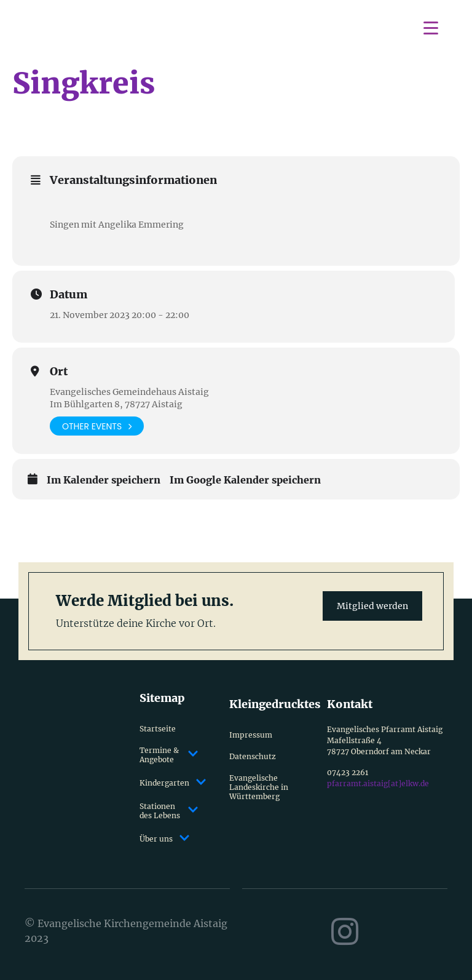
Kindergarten (169, 783)
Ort (59, 372)
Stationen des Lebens (169, 811)
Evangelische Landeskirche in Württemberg (259, 787)
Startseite (158, 729)
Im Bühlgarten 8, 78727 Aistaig (116, 404)
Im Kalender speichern (104, 480)
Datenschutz (253, 756)
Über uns (165, 839)
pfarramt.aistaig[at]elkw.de (378, 783)
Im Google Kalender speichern (245, 480)
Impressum (251, 735)
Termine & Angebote (169, 755)
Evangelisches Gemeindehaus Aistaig (129, 392)
